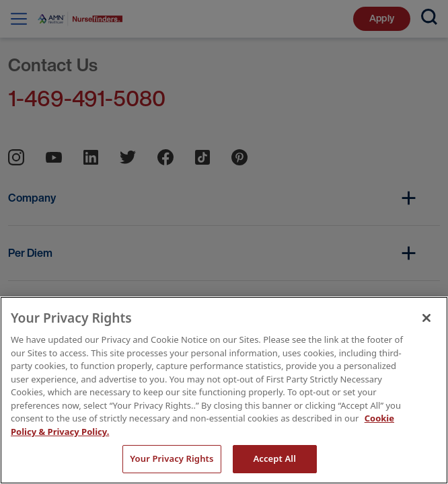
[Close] (426, 318)
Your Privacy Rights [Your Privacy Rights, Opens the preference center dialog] (172, 458)
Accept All (274, 458)
